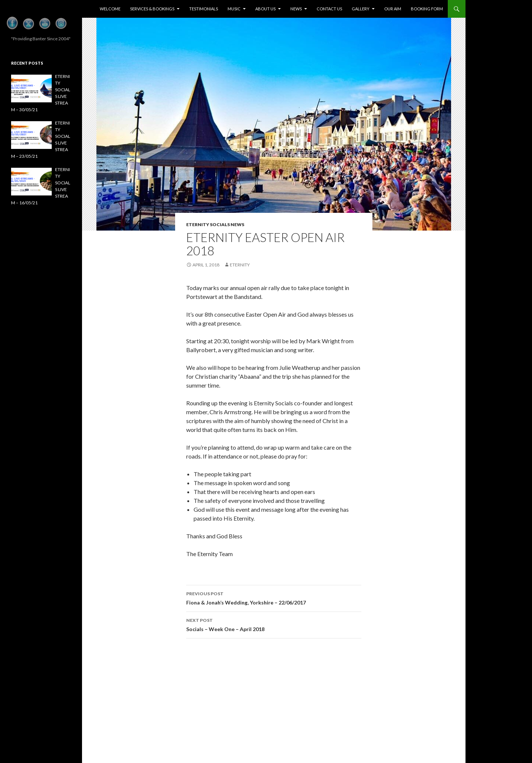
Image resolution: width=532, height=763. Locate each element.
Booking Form (427, 9)
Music (234, 9)
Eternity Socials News (215, 224)
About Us (265, 9)
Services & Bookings (152, 9)
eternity (240, 265)
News (296, 9)
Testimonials (204, 9)
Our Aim (393, 9)
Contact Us (329, 9)
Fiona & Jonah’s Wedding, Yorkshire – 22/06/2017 (274, 597)
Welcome (110, 9)
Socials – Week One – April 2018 (274, 624)
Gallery (361, 9)
